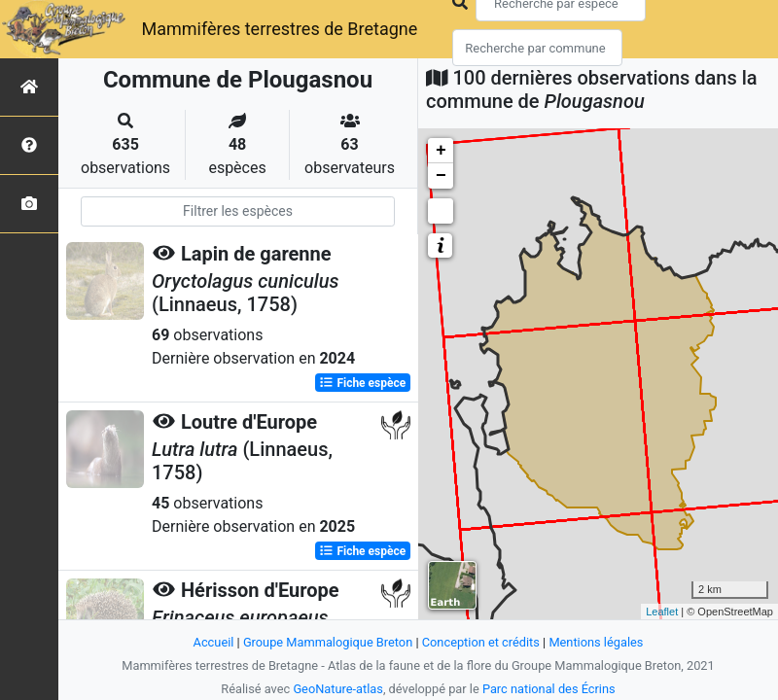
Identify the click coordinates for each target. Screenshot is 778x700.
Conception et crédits (481, 642)
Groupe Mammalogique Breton (328, 642)
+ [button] (441, 151)
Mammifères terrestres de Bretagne (279, 29)
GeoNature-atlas (338, 689)
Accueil (214, 642)
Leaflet (662, 612)
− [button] (441, 176)
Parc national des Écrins (549, 689)
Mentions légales (596, 642)
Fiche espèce (362, 383)
